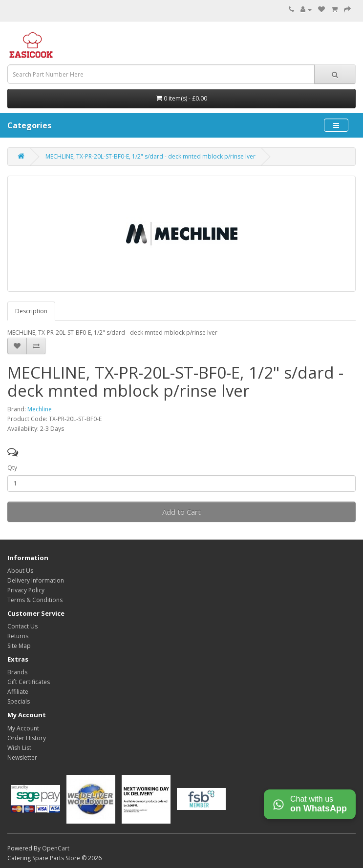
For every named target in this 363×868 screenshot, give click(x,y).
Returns (18, 636)
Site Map (19, 646)
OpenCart (56, 848)
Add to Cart (181, 512)
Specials (19, 701)
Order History (27, 738)
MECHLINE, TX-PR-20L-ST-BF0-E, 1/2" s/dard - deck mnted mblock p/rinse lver (150, 156)
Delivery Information (36, 580)
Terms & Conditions (35, 600)
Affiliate (18, 692)
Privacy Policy (26, 590)
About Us (20, 571)
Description (31, 311)
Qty (12, 468)
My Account (23, 728)
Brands (17, 672)
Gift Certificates (29, 682)
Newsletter (22, 757)
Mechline (40, 409)
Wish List (19, 748)
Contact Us (22, 626)
